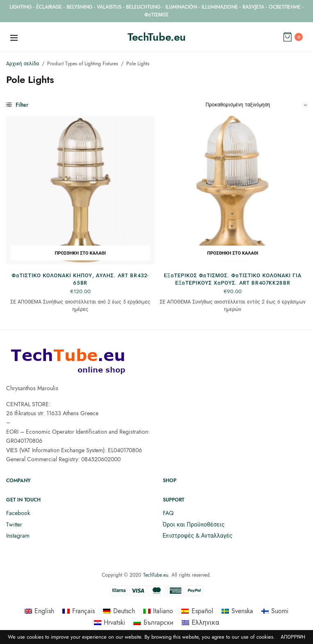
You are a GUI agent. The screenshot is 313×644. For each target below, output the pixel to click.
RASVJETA (253, 7)
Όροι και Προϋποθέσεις (194, 524)
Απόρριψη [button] (293, 637)
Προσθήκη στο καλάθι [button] (80, 253)
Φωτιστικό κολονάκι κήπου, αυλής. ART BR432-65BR (80, 279)
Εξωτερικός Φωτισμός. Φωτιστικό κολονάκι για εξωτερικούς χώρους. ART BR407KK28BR (233, 279)
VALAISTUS (109, 7)
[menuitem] (39, 611)
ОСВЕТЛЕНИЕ (285, 7)
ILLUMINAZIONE (220, 7)
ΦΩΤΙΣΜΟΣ (156, 15)
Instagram (18, 536)
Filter (17, 105)
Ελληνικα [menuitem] (205, 622)
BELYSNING (79, 7)
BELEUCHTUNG (143, 7)
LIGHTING (21, 7)
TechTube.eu (157, 37)
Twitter (14, 524)
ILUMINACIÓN (181, 7)
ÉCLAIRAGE (49, 7)
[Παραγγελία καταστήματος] (256, 105)
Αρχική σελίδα (23, 64)
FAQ (168, 513)
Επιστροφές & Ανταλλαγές (198, 536)
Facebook (18, 513)
